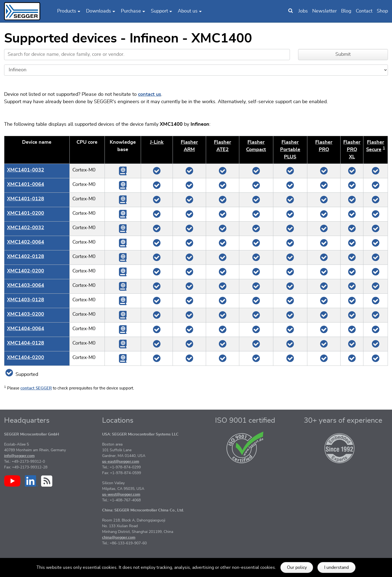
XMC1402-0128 (26, 257)
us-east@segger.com (121, 462)
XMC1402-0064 (26, 242)
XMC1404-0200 (26, 358)
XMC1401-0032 (26, 170)
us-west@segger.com (121, 495)
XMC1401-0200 (26, 213)
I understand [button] (336, 567)
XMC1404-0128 (26, 343)
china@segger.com (119, 538)
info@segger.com (19, 456)
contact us (150, 94)
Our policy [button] (297, 567)
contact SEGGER (36, 388)
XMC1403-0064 (26, 286)
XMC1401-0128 (26, 199)
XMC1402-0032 (26, 228)
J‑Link (157, 142)
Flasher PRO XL (352, 150)
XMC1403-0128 (26, 300)
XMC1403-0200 (26, 314)
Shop (382, 11)
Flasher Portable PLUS (290, 150)
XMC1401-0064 (26, 185)
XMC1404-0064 (26, 329)
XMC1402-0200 (26, 271)
